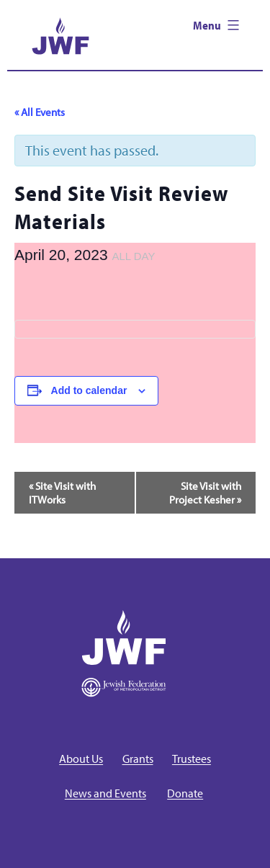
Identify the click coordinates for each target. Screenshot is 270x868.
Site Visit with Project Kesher (205, 493)
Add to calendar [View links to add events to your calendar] (89, 390)
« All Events (40, 112)
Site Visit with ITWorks (62, 493)
